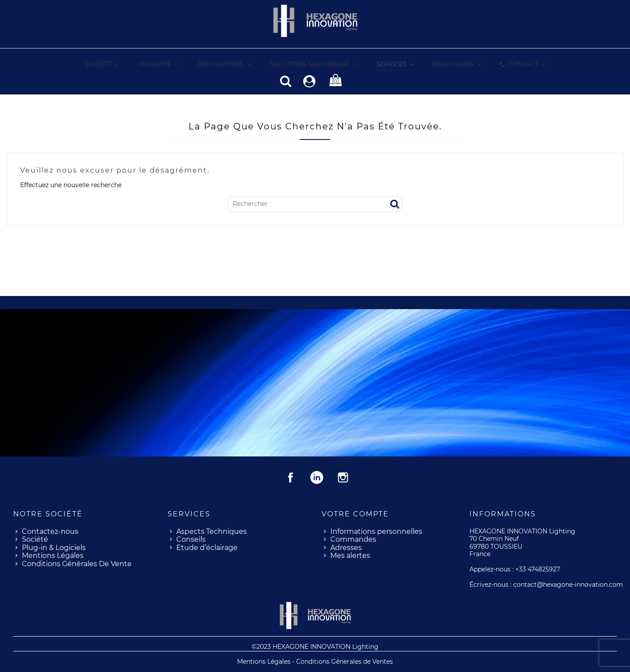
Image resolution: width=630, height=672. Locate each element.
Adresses (346, 547)
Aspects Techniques (212, 531)
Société (35, 539)
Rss (317, 477)
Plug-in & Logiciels (54, 547)
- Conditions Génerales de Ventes (343, 661)
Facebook (290, 477)
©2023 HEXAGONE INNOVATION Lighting (315, 646)
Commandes (353, 539)
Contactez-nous (50, 531)
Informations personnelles (376, 531)
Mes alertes (350, 555)
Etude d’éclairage (207, 547)
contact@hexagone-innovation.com (568, 584)
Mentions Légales (53, 555)
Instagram (343, 477)
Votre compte (355, 514)
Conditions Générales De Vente (77, 563)
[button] (395, 64)
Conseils (191, 539)
